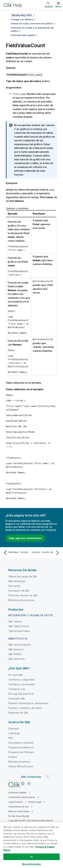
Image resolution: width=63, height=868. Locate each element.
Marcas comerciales (19, 811)
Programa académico (21, 747)
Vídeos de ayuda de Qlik (23, 576)
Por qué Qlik (15, 675)
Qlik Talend (15, 622)
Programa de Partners (21, 752)
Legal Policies (16, 802)
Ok (31, 857)
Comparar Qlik (17, 698)
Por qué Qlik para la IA (21, 694)
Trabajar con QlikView (22, 19)
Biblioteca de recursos (22, 600)
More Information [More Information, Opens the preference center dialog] (31, 864)
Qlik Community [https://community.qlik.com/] (31, 777)
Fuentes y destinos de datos (25, 708)
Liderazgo (14, 733)
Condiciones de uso (19, 807)
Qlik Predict (15, 654)
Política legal (35, 802)
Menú (58, 6)
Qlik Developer (17, 581)
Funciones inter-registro (23, 35)
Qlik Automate (17, 659)
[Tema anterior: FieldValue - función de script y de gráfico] (17, 553)
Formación (14, 586)
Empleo (13, 757)
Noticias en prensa (19, 762)
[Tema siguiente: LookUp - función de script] (46, 553)
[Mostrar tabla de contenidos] (7, 15)
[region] (32, 845)
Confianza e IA (17, 689)
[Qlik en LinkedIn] (23, 784)
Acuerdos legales (18, 792)
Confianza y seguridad (21, 680)
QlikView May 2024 (22, 15)
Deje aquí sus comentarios (25, 538)
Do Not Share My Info (19, 816)
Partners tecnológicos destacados (28, 703)
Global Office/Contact (21, 766)
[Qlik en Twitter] (48, 777)
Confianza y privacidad (22, 684)
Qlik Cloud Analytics (20, 645)
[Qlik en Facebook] (29, 784)
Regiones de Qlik (18, 713)
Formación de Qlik (19, 591)
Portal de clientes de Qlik (23, 595)
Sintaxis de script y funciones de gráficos (32, 23)
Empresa (14, 729)
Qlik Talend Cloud (19, 626)
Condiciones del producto (22, 797)
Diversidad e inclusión (21, 743)
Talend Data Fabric (19, 631)
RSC (11, 738)
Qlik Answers (16, 649)
